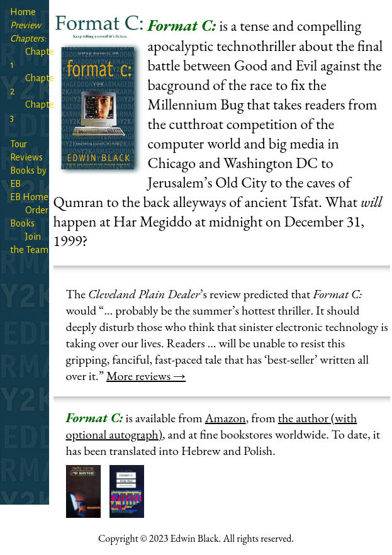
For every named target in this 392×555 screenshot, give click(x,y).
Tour (19, 144)
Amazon (226, 418)
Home (23, 12)
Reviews (26, 157)
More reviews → (146, 376)
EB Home (29, 197)
